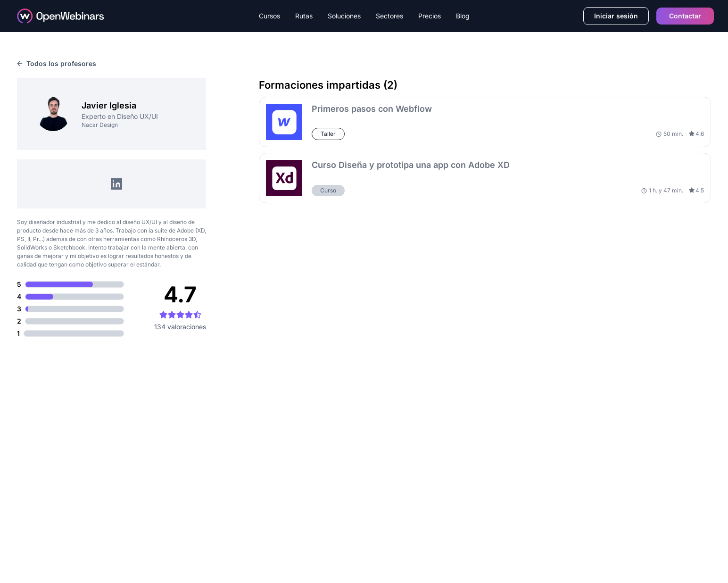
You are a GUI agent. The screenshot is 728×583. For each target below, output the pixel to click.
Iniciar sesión (616, 16)
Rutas (304, 16)
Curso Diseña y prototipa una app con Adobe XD (411, 165)
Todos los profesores (57, 63)
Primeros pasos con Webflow (372, 109)
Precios (430, 16)
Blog (463, 16)
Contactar (685, 16)
